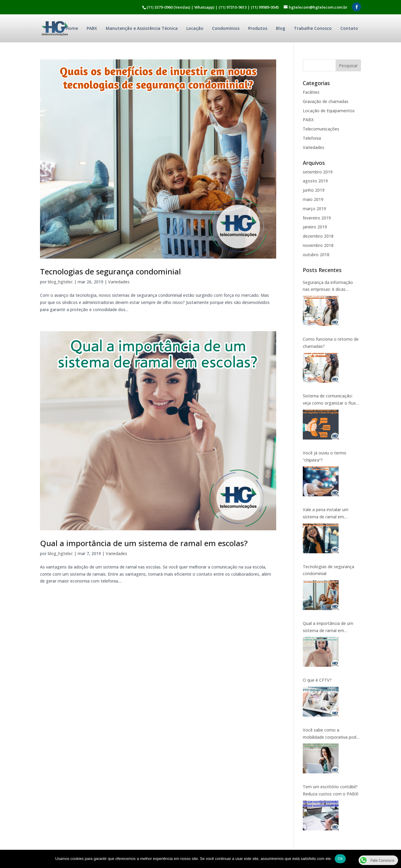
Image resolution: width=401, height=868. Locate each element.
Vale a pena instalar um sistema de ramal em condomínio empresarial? (327, 514)
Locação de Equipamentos (329, 111)
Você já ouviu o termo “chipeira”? (325, 456)
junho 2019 (314, 190)
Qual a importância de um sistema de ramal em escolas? (144, 543)
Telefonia (312, 138)
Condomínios (226, 28)
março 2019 (314, 209)
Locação (195, 28)
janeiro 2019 (315, 227)
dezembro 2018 (318, 236)
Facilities (311, 92)
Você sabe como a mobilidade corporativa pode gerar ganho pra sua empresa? (331, 734)
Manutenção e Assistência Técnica (142, 28)
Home (72, 28)
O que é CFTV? (317, 680)
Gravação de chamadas (326, 101)
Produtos (258, 28)
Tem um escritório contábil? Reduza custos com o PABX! (331, 790)
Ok (340, 859)
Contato (349, 28)
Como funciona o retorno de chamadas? (331, 343)
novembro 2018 (318, 245)
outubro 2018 (316, 255)
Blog (281, 28)
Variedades (119, 282)
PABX (92, 28)
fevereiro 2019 (317, 218)
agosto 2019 (315, 181)
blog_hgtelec (60, 282)
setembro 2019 (318, 172)
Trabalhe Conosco (313, 28)
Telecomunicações (321, 129)
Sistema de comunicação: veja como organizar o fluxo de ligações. (331, 400)
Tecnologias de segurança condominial (110, 271)
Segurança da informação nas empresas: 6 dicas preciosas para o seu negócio (331, 286)
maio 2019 (313, 199)
